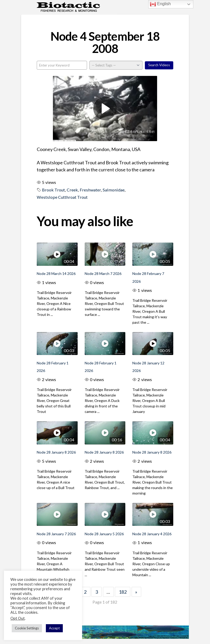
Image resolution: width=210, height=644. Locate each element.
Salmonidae (114, 190)
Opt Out (18, 618)
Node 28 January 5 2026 (104, 534)
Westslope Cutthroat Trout (62, 197)
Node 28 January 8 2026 (56, 452)
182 (123, 592)
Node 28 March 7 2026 (103, 273)
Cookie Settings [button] (27, 628)
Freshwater (90, 190)
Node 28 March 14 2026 (56, 273)
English (160, 4)
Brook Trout (53, 190)
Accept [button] (54, 628)
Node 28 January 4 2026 (152, 534)
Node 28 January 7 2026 (56, 534)
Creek (72, 190)
